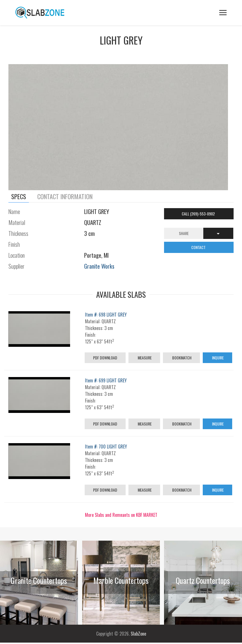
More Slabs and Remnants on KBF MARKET (121, 515)
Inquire (217, 358)
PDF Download (105, 358)
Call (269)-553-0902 (199, 214)
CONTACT (199, 247)
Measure (144, 358)
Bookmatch (181, 358)
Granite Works (99, 266)
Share (184, 233)
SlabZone (138, 634)
